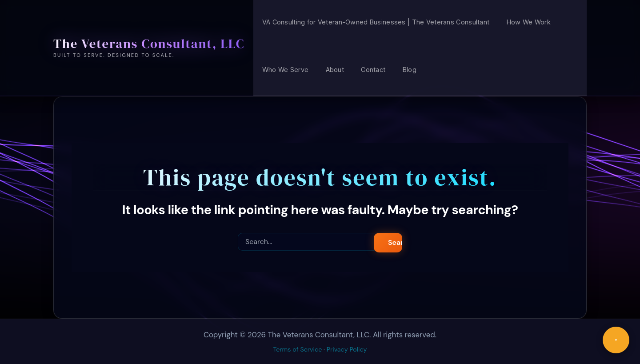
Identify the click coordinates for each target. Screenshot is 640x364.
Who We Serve (285, 70)
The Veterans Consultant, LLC (149, 44)
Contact (373, 70)
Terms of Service (298, 349)
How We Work (529, 22)
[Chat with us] (616, 340)
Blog (410, 70)
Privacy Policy (347, 349)
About (335, 70)
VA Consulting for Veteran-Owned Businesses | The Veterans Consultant (376, 22)
